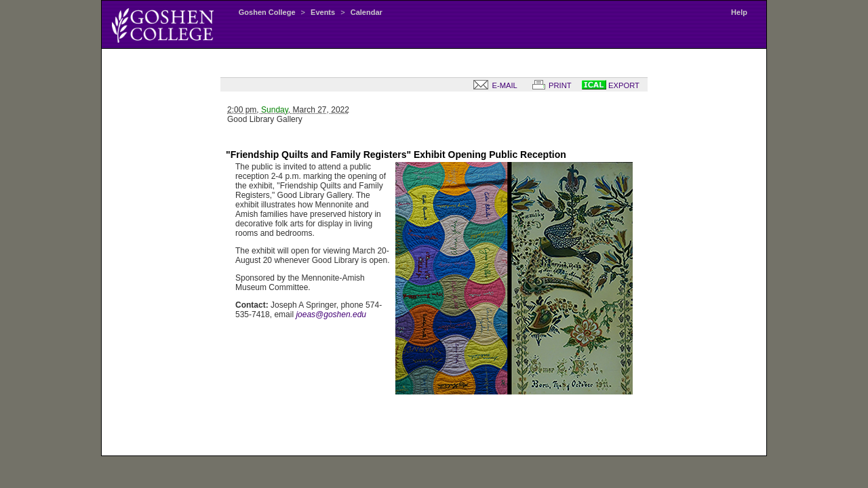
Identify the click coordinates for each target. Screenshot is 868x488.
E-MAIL (492, 85)
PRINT (549, 85)
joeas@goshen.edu (331, 314)
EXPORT (611, 85)
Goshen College (267, 12)
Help (739, 12)
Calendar (367, 12)
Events (323, 12)
